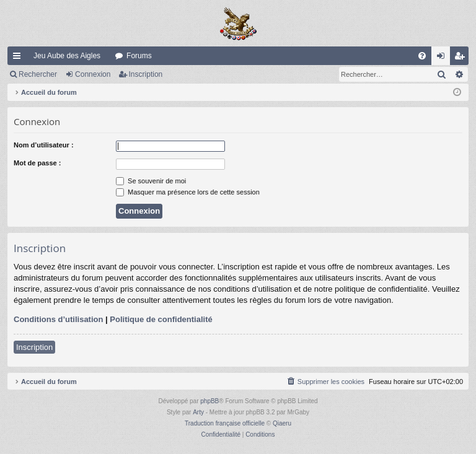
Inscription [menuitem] (462, 58)
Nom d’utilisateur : (44, 145)
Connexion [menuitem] (443, 58)
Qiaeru (282, 423)
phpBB (209, 401)
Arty (198, 412)
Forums (139, 56)
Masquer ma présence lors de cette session (188, 192)
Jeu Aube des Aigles (67, 56)
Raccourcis (19, 58)
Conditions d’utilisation (58, 319)
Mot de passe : (37, 163)
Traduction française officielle (225, 423)
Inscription (146, 74)
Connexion (93, 74)
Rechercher (38, 74)
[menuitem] (422, 56)
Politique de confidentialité (161, 319)
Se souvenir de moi (151, 181)
